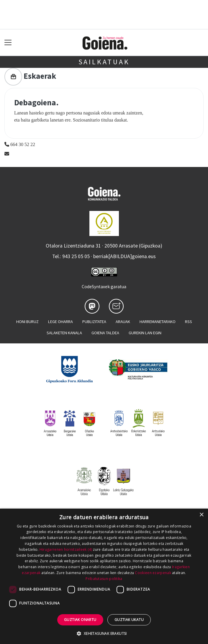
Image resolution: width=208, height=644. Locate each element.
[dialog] (104, 576)
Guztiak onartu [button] (80, 620)
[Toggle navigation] (8, 43)
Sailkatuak (104, 62)
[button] (104, 633)
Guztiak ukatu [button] (129, 620)
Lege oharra (60, 322)
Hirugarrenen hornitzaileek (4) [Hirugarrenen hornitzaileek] (66, 549)
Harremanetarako (158, 322)
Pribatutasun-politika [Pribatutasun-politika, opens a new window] (104, 579)
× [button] (201, 515)
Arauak (123, 322)
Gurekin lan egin (145, 333)
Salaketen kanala (64, 333)
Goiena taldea (105, 333)
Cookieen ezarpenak (153, 573)
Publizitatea (94, 322)
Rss (189, 322)
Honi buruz (27, 322)
